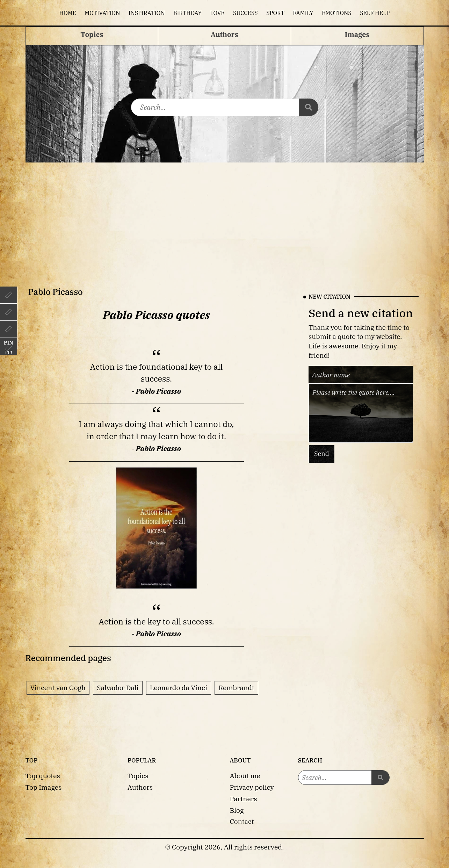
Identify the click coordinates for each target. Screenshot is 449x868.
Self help (375, 13)
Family (303, 13)
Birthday (187, 13)
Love (217, 13)
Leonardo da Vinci (179, 688)
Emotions (337, 13)
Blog (237, 810)
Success (245, 13)
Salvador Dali (118, 688)
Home (68, 13)
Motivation (102, 13)
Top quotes (43, 776)
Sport (275, 13)
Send (322, 454)
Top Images (44, 787)
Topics (138, 776)
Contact (242, 821)
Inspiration (147, 13)
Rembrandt (236, 688)
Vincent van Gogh (58, 688)
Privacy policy (252, 787)
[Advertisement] (225, 215)
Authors (140, 787)
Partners (244, 799)
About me (245, 776)
